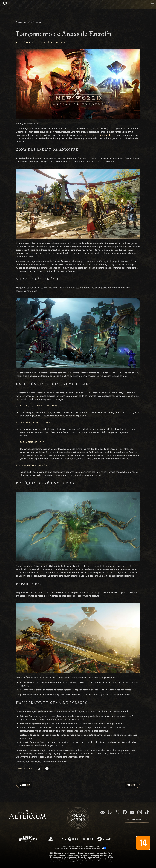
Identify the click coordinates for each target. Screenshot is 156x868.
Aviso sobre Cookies (92, 846)
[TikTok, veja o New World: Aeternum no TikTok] (147, 812)
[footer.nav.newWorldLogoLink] (27, 815)
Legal (64, 846)
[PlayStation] (57, 839)
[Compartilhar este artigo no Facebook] (47, 769)
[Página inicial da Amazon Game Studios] (28, 839)
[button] (78, 84)
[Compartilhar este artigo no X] (39, 769)
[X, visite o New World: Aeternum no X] (117, 812)
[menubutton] (153, 4)
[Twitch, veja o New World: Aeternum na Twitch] (110, 812)
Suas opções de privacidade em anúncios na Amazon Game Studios (80, 848)
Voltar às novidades (31, 22)
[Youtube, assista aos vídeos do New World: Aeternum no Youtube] (132, 812)
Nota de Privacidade (75, 846)
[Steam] (104, 839)
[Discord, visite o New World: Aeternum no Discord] (103, 812)
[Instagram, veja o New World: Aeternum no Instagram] (140, 812)
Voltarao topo (78, 818)
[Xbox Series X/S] (81, 839)
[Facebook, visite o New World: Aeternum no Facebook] (125, 812)
